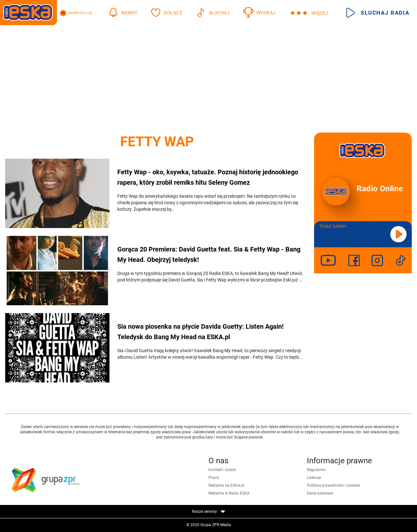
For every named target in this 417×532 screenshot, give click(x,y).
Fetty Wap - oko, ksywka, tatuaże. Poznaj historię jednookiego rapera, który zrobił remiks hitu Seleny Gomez (208, 177)
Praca (214, 478)
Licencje (314, 478)
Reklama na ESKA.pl (226, 485)
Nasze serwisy (208, 511)
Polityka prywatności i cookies (333, 485)
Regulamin (316, 470)
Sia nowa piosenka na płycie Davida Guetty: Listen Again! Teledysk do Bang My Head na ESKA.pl (200, 332)
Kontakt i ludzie (222, 470)
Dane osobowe (320, 493)
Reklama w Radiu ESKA (229, 493)
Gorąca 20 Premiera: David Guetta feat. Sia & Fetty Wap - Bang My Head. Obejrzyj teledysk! (209, 254)
